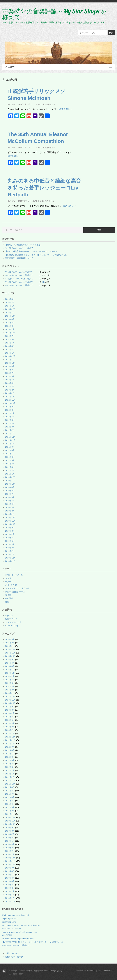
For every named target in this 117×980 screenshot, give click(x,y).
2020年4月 (10, 504)
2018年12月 (10, 558)
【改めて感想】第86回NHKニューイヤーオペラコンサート (31, 251)
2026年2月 (10, 302)
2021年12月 (10, 437)
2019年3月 (10, 548)
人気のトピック (12, 953)
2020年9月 (10, 487)
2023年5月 (10, 380)
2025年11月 (10, 313)
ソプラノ (9, 578)
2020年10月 (10, 484)
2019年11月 (10, 521)
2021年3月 (10, 467)
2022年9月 (10, 407)
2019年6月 (10, 538)
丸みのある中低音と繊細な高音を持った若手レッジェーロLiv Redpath (44, 188)
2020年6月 (10, 497)
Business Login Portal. (12, 929)
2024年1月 (10, 353)
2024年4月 (10, 346)
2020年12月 (10, 477)
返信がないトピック (14, 957)
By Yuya (11, 104)
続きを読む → (66, 109)
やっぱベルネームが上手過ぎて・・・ (22, 248)
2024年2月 (10, 349)
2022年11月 (10, 400)
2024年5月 (10, 343)
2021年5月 (10, 460)
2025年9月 (10, 319)
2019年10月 (10, 524)
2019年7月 (10, 534)
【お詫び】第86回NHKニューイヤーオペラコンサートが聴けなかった (36, 255)
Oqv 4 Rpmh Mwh (10, 919)
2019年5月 (10, 541)
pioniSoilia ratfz (9, 922)
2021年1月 (10, 474)
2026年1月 (10, 306)
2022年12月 (10, 397)
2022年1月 (10, 433)
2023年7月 (10, 373)
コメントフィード (13, 622)
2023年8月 (10, 370)
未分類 (8, 595)
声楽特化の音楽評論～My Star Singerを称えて (54, 14)
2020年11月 (10, 481)
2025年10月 (10, 316)
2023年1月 (10, 393)
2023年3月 (10, 386)
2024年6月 (10, 339)
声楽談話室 (7, 935)
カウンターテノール (14, 575)
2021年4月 (10, 464)
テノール (9, 582)
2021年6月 (10, 457)
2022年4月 (10, 423)
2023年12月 (10, 356)
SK (43, 282)
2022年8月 (10, 410)
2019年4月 (10, 544)
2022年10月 (10, 403)
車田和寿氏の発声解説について (19, 258)
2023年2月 (10, 390)
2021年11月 (10, 440)
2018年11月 (10, 561)
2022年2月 (10, 430)
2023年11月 (10, 360)
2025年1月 (10, 329)
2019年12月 (10, 517)
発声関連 (9, 598)
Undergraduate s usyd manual (15, 915)
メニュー (58, 67)
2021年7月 (10, 454)
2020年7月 (10, 494)
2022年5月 (10, 420)
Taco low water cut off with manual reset (20, 932)
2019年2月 (10, 551)
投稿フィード (11, 619)
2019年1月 (10, 554)
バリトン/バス (11, 585)
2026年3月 (10, 299)
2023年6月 (10, 376)
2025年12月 (10, 309)
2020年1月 (10, 514)
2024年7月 (10, 336)
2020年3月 (10, 507)
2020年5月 (10, 501)
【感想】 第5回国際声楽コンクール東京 (23, 245)
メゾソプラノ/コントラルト (17, 588)
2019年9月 (10, 528)
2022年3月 (10, 427)
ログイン (9, 616)
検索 (111, 33)
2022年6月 (10, 417)
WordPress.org (12, 626)
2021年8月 (10, 450)
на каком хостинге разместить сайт (18, 939)
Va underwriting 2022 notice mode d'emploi (21, 925)
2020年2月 (10, 511)
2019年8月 (10, 531)
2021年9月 (10, 447)
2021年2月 (10, 470)
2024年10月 (10, 333)
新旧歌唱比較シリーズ (15, 592)
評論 (7, 602)
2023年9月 (10, 366)
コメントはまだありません (44, 104)
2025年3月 (10, 326)
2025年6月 (10, 323)
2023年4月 (10, 383)
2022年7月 (10, 413)
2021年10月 (10, 444)
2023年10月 (10, 363)
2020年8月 (10, 491)
